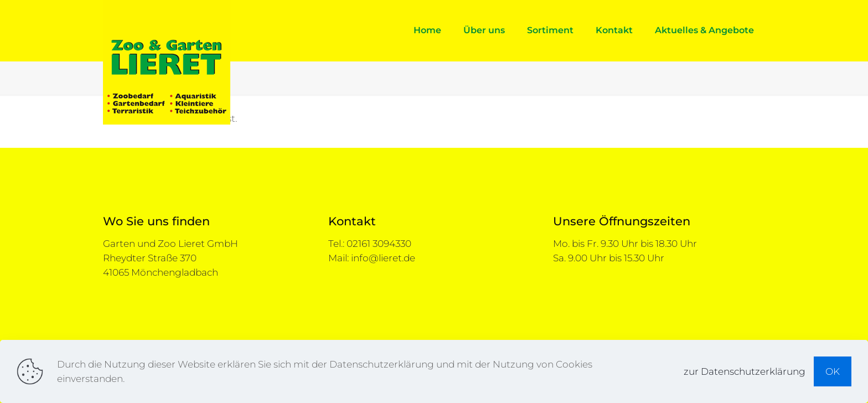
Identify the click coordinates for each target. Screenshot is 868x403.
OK (833, 371)
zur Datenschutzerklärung (745, 371)
